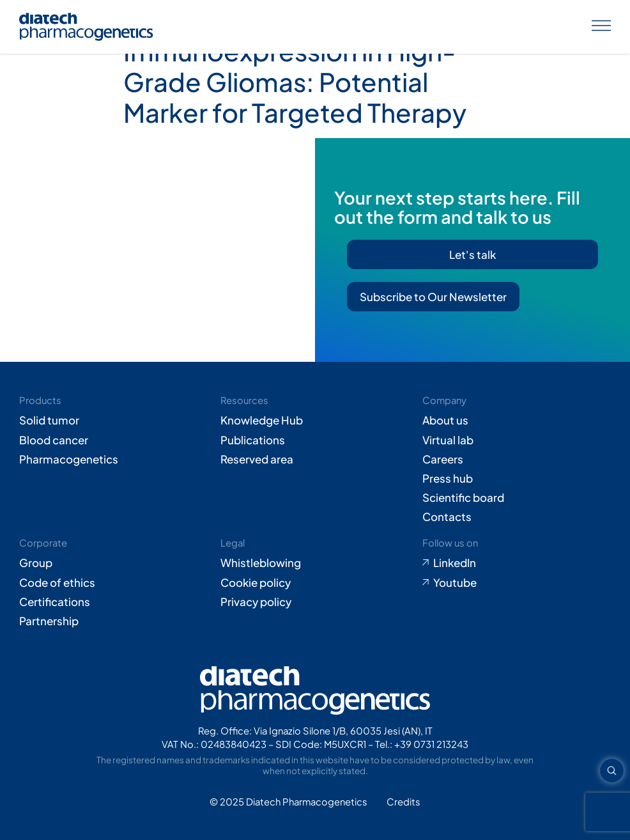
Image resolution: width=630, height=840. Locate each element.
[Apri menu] (601, 27)
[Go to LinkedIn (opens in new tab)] (517, 563)
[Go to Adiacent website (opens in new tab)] (403, 802)
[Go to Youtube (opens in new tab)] (517, 582)
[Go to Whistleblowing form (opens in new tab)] (315, 563)
